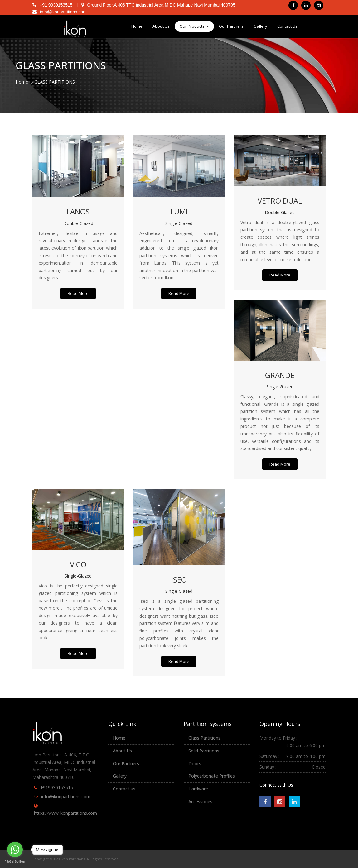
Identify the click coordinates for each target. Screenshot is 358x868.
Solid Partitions (204, 751)
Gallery (260, 26)
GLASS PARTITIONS (55, 82)
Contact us (124, 789)
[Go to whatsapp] (15, 850)
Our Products (194, 26)
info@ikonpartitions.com (66, 796)
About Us (161, 26)
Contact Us (287, 26)
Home (137, 26)
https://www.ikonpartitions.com (65, 813)
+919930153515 (57, 787)
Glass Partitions (204, 738)
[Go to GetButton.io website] (15, 862)
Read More (78, 293)
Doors (195, 763)
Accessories (200, 801)
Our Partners (231, 26)
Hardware (198, 789)
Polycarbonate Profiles (212, 776)
